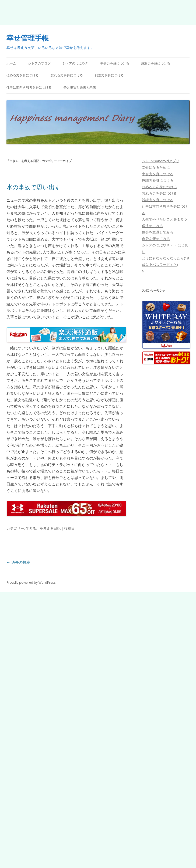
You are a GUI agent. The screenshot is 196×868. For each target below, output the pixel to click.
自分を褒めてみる (156, 239)
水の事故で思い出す (34, 187)
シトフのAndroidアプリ (161, 161)
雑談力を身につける (109, 75)
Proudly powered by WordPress (31, 582)
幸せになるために (156, 167)
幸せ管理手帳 (28, 38)
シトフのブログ (39, 63)
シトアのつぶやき (75, 63)
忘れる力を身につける (67, 75)
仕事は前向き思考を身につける (29, 87)
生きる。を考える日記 (43, 528)
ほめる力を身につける (23, 75)
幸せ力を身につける (115, 63)
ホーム (11, 63)
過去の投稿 (18, 562)
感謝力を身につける (156, 63)
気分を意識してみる (158, 232)
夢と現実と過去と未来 (80, 87)
